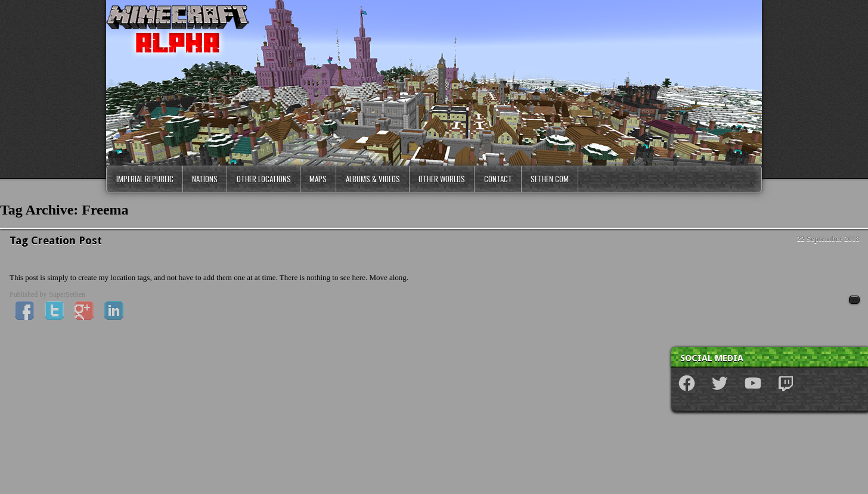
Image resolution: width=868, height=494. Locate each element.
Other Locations (264, 179)
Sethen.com (550, 179)
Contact (498, 179)
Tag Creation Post (56, 240)
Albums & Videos (373, 179)
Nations (205, 179)
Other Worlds (442, 179)
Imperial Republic (145, 179)
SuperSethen (67, 294)
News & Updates (34, 253)
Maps (318, 179)
